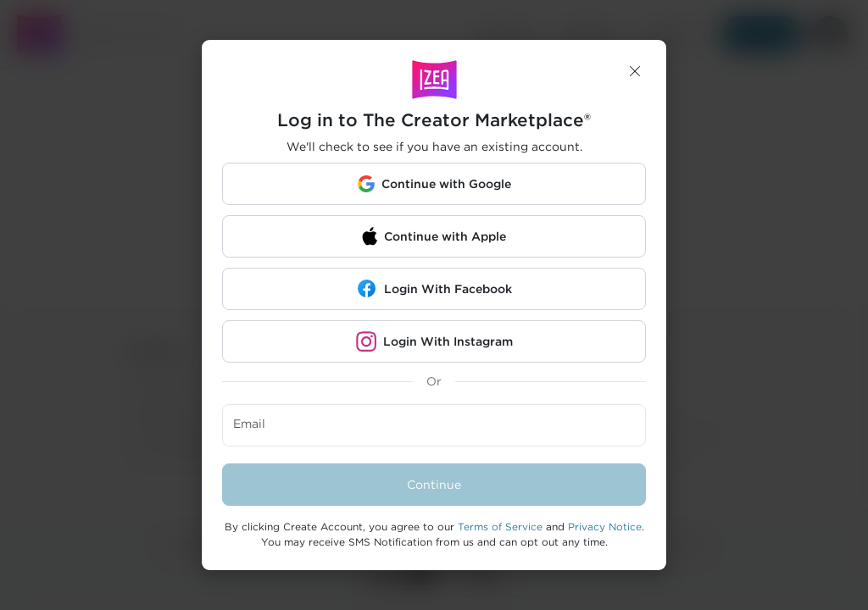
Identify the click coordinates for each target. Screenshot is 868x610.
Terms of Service (500, 527)
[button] (635, 71)
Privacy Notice (605, 527)
